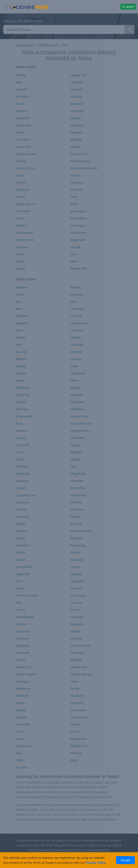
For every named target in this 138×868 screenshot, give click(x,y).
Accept (125, 860)
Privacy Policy (95, 863)
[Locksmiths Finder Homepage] (29, 7)
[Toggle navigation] (6, 7)
